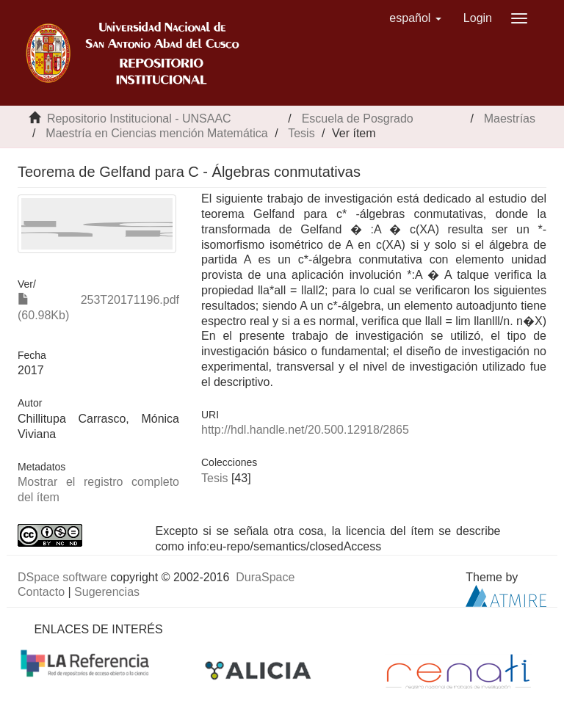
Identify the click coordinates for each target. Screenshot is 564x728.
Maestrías (510, 119)
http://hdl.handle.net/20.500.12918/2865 (305, 430)
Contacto (41, 592)
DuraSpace (265, 577)
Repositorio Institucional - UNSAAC (139, 119)
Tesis (301, 133)
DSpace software (62, 577)
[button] (415, 18)
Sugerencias (107, 592)
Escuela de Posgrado (358, 119)
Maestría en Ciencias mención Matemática (156, 133)
